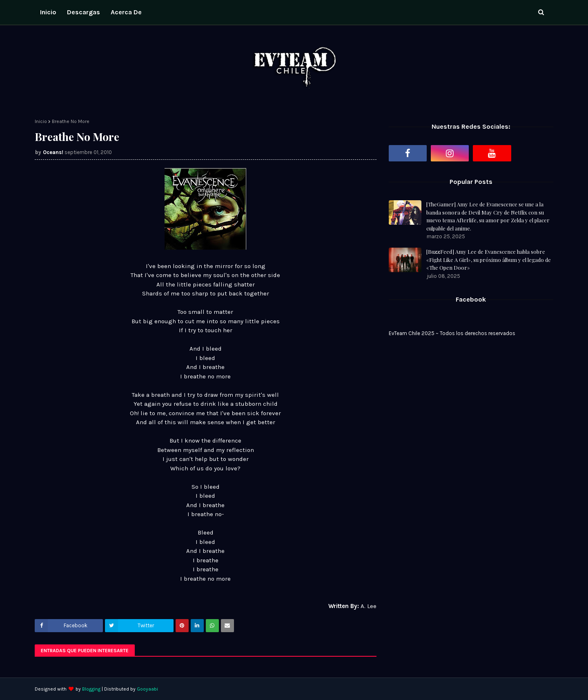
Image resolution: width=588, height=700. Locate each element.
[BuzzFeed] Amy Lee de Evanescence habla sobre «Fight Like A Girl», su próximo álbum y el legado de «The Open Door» (489, 259)
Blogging (91, 689)
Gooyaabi (147, 689)
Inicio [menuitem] (48, 12)
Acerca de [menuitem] (126, 12)
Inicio (41, 121)
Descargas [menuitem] (84, 12)
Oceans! (53, 152)
